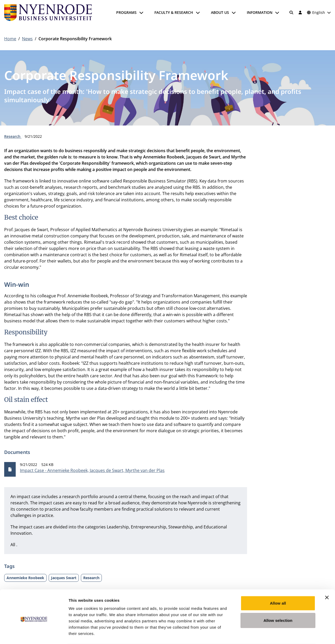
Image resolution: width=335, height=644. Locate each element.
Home (10, 39)
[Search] (292, 13)
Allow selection (278, 599)
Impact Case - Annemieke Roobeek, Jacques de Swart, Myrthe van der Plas (92, 470)
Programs (126, 12)
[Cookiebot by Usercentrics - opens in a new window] (34, 634)
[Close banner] (327, 577)
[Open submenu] (141, 13)
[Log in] (300, 13)
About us (220, 12)
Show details (275, 634)
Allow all (278, 582)
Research (13, 136)
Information (260, 12)
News (27, 39)
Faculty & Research (174, 12)
